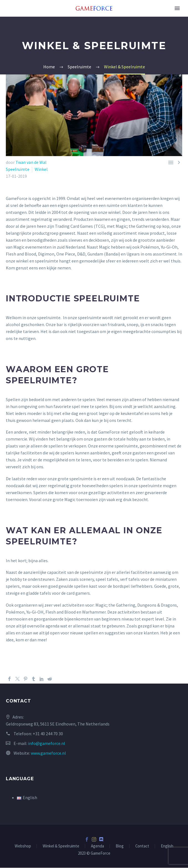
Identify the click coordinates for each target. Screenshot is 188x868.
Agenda (97, 846)
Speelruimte (18, 169)
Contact (142, 846)
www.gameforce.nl (48, 753)
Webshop (23, 846)
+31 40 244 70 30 (48, 734)
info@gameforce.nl (47, 743)
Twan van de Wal (31, 162)
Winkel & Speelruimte (61, 846)
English (167, 846)
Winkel (41, 169)
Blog (120, 846)
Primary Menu (177, 8)
